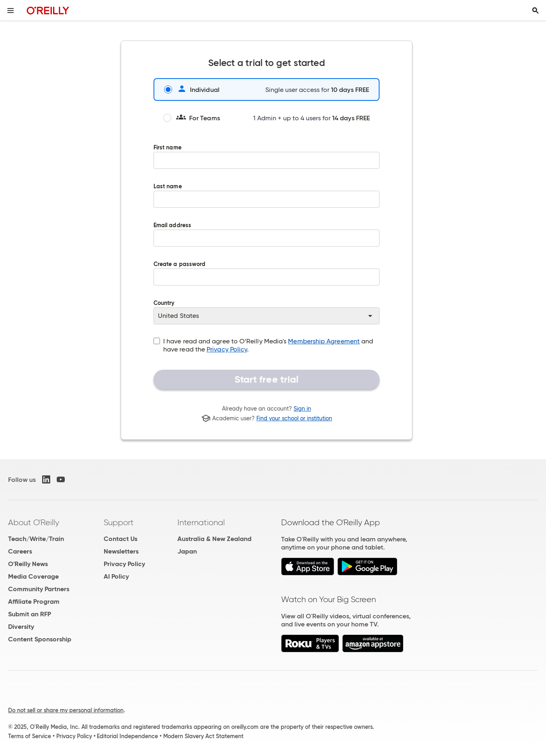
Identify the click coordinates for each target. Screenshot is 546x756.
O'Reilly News (28, 564)
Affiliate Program (34, 602)
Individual (192, 89)
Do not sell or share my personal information (66, 710)
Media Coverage (33, 576)
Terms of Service (30, 736)
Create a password (267, 279)
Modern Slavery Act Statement (203, 736)
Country (267, 312)
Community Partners (39, 589)
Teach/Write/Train (36, 539)
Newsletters (121, 551)
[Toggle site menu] (11, 11)
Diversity (21, 627)
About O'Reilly (34, 522)
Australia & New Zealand (214, 539)
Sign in (302, 409)
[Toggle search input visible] (535, 11)
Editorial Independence (127, 736)
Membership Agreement (324, 341)
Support (119, 522)
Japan (187, 551)
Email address (267, 240)
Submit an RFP (30, 614)
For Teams (192, 118)
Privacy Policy (227, 349)
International (201, 522)
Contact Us (121, 539)
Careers (20, 551)
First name (267, 162)
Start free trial (267, 379)
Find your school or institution (294, 418)
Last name (267, 201)
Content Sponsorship (40, 639)
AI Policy (116, 576)
